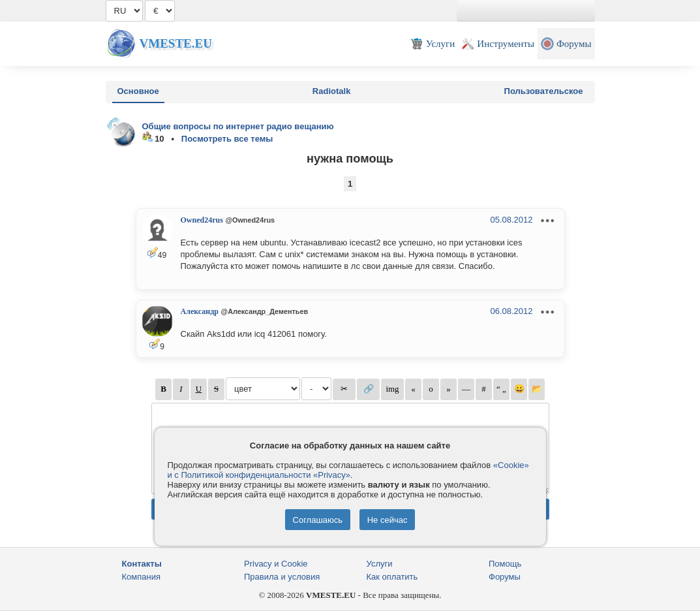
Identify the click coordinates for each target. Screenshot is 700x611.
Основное (138, 91)
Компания (142, 577)
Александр (200, 311)
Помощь (505, 564)
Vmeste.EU (176, 43)
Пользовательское (544, 91)
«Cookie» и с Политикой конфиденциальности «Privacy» (348, 470)
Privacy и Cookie (276, 564)
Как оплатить (392, 577)
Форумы (505, 577)
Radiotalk (332, 91)
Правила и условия (282, 577)
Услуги (380, 564)
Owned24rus (202, 220)
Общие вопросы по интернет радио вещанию (238, 126)
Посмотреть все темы (227, 139)
